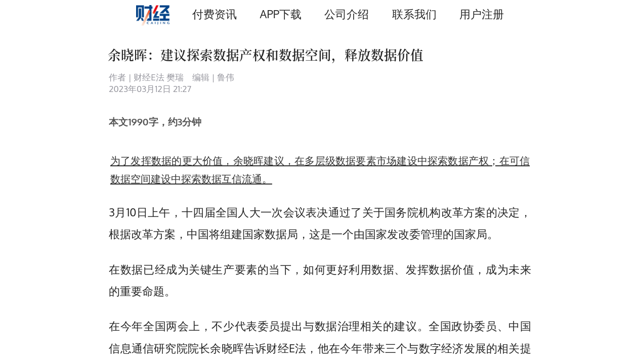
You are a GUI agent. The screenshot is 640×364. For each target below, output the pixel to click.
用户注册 (482, 14)
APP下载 (281, 14)
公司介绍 (347, 14)
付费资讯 (215, 14)
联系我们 (414, 14)
